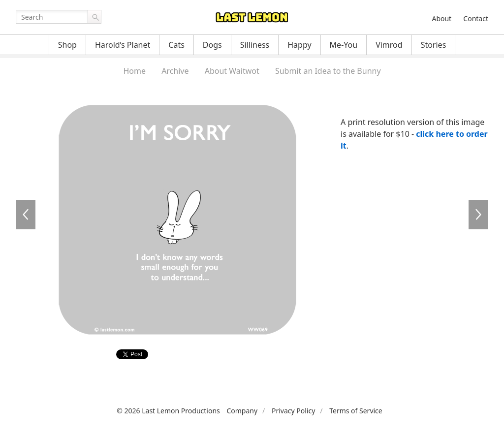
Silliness (255, 45)
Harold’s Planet (123, 45)
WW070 (478, 215)
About (441, 18)
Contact (476, 18)
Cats (176, 45)
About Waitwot (232, 71)
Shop (67, 45)
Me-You (344, 45)
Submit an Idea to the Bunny (328, 71)
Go (94, 17)
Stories (434, 45)
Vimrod (389, 45)
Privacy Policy (293, 411)
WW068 (26, 215)
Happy (299, 45)
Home (134, 71)
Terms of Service (356, 411)
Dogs (212, 45)
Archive (175, 71)
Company (242, 411)
